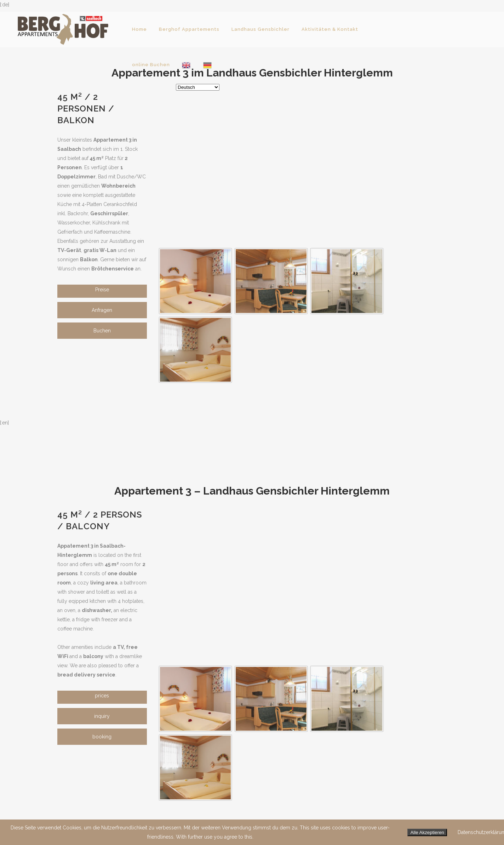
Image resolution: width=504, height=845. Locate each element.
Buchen (102, 331)
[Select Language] (198, 87)
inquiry (102, 716)
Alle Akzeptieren (427, 832)
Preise (102, 290)
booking (102, 737)
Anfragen (102, 310)
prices (102, 696)
